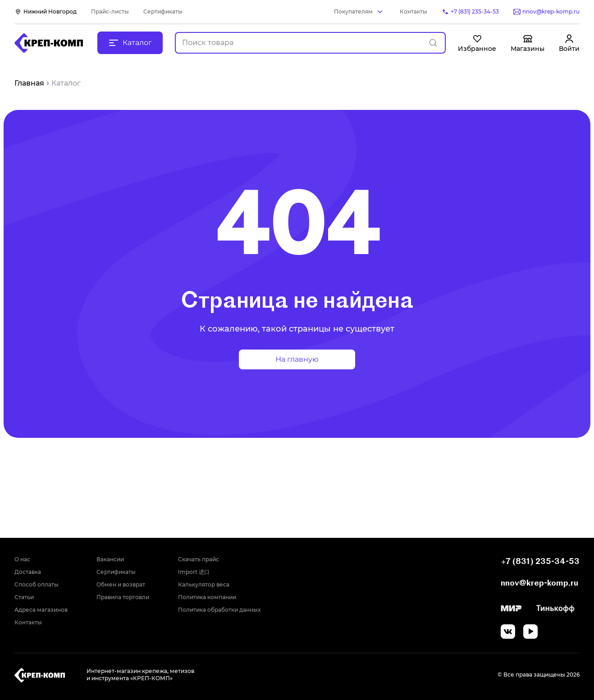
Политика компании (207, 597)
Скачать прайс (199, 559)
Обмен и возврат (121, 584)
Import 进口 (194, 572)
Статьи (24, 597)
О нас (22, 559)
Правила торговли (123, 597)
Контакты (414, 11)
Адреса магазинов (41, 610)
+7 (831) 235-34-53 (540, 561)
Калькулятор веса (204, 584)
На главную (297, 359)
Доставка (28, 572)
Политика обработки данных (219, 610)
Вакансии (110, 559)
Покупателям (353, 11)
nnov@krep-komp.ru (539, 583)
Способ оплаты (37, 584)
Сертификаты (163, 11)
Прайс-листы (110, 11)
